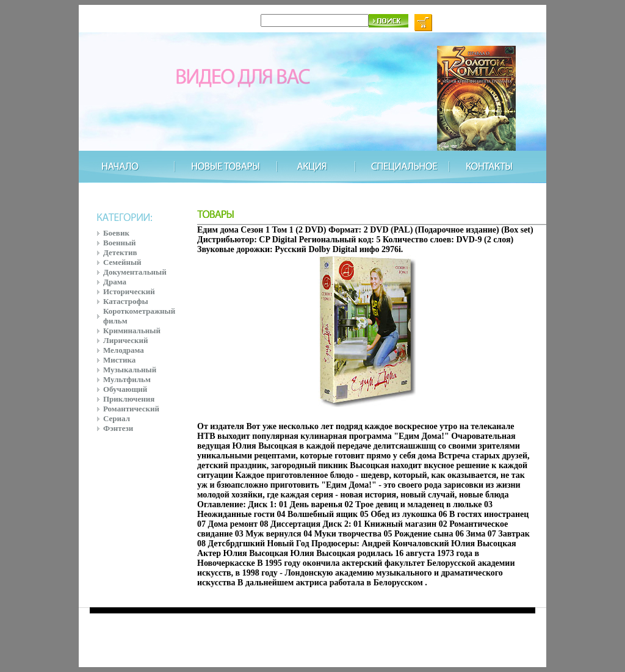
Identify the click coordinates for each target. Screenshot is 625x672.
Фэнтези (118, 428)
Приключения (129, 399)
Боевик (116, 233)
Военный (120, 243)
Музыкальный (130, 370)
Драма (115, 282)
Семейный (122, 262)
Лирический (125, 340)
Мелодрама (124, 350)
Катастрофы (126, 301)
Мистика (119, 360)
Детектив (120, 252)
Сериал (117, 418)
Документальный (135, 272)
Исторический (129, 291)
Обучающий (125, 389)
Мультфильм (127, 379)
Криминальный (132, 331)
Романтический (131, 409)
